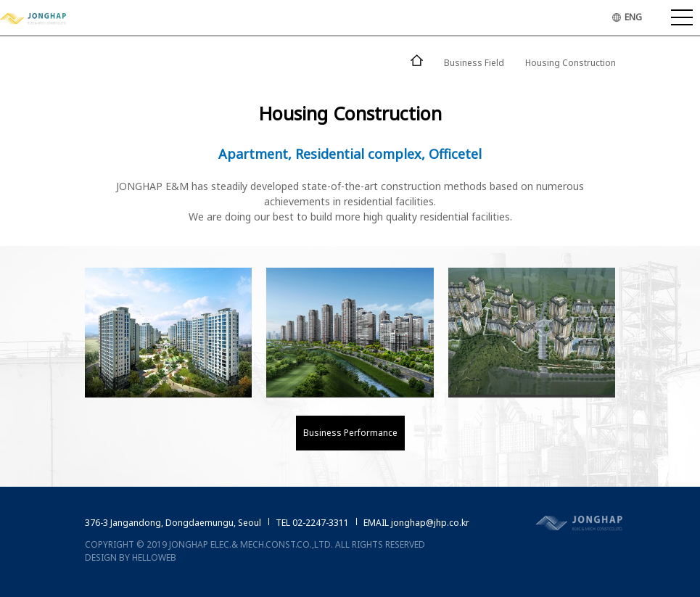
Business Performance (350, 433)
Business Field (474, 63)
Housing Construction (571, 63)
